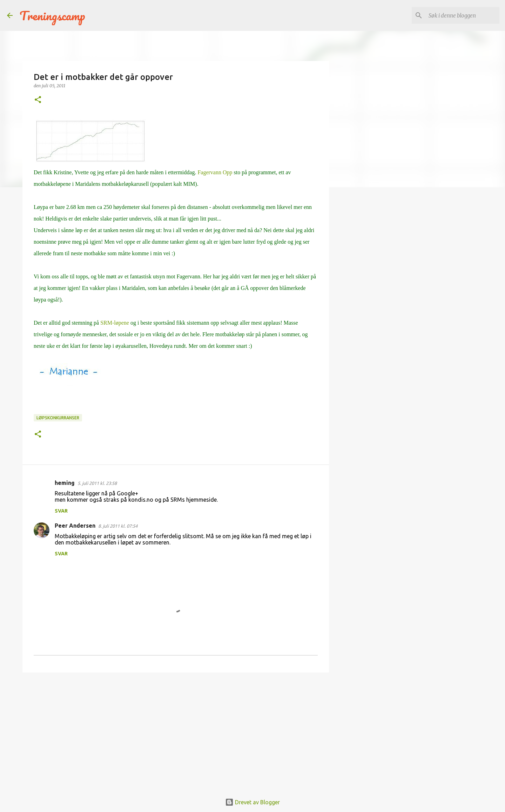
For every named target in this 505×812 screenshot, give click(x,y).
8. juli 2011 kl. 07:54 (118, 526)
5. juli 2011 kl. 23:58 (97, 483)
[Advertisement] (176, 732)
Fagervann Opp (216, 172)
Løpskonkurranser (58, 418)
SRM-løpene (115, 323)
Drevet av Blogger (252, 802)
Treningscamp (52, 15)
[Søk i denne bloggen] (463, 15)
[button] (38, 100)
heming (65, 483)
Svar (61, 511)
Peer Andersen (75, 526)
